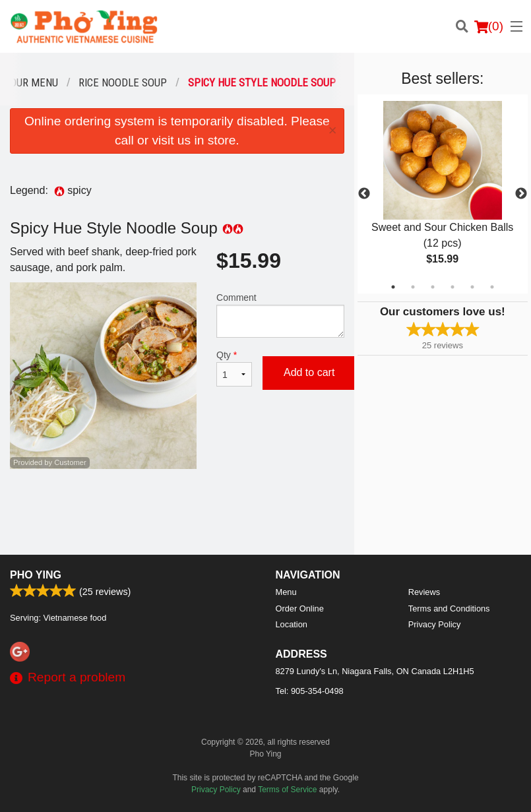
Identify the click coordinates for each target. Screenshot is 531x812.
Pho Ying (36, 575)
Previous (364, 194)
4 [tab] (453, 287)
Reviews (424, 592)
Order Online (300, 609)
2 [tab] (413, 287)
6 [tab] (492, 287)
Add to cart (309, 372)
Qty (234, 368)
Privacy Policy (435, 624)
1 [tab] (393, 287)
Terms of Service (287, 790)
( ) (489, 26)
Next (521, 194)
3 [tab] (433, 287)
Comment (280, 315)
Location (292, 624)
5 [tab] (472, 287)
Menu (286, 592)
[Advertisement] (177, 512)
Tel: (310, 691)
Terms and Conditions (449, 609)
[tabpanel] (443, 194)
